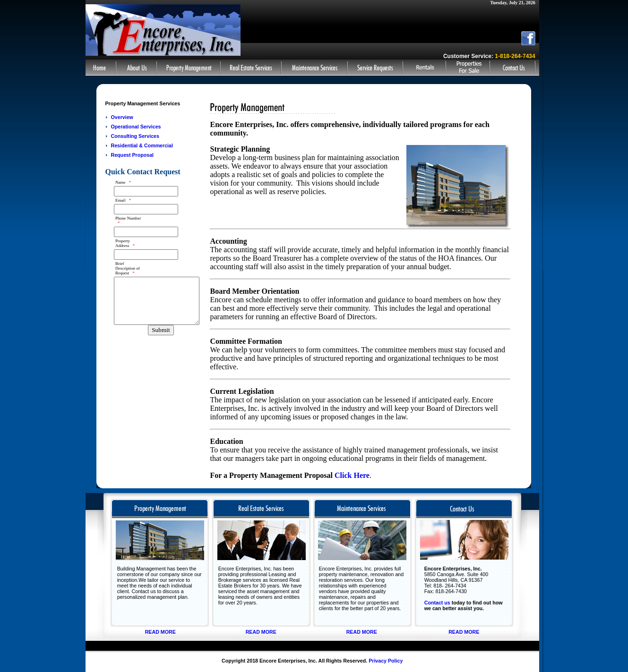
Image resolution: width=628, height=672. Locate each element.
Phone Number (128, 221)
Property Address (125, 243)
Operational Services (136, 127)
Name (123, 182)
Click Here (352, 475)
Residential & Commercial (142, 145)
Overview (122, 117)
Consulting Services (135, 136)
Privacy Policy (386, 661)
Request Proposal (132, 155)
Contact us (437, 603)
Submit (161, 330)
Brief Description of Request (128, 268)
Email (123, 200)
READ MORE (160, 632)
